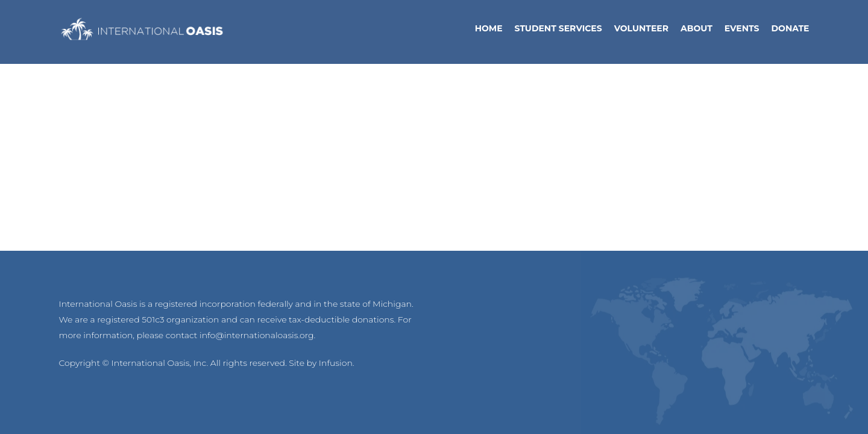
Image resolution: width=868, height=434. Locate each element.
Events (742, 32)
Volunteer (641, 32)
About (697, 32)
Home (489, 32)
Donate (791, 32)
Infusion (336, 363)
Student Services (558, 32)
